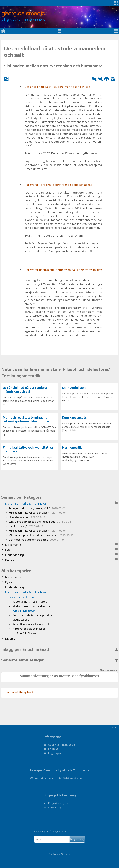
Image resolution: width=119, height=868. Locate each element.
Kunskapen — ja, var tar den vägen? (37, 513)
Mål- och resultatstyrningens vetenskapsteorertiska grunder (26, 419)
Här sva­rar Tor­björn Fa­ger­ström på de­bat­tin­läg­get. (58, 185)
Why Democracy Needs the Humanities (40, 522)
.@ (59, 778)
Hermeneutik (72, 447)
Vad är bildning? (26, 526)
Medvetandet (21, 620)
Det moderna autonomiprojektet (36, 540)
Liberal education (27, 517)
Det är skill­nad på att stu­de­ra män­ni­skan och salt (57, 87)
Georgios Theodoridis (62, 745)
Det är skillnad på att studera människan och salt (25, 390)
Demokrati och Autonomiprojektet (33, 615)
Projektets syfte (58, 803)
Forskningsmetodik (24, 611)
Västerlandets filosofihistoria (30, 602)
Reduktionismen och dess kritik (31, 624)
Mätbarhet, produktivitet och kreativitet (41, 535)
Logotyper (55, 753)
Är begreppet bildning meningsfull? (37, 508)
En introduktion (74, 388)
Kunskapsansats (74, 417)
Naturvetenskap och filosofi (29, 629)
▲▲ (114, 727)
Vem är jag (55, 807)
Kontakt (53, 749)
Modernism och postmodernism (31, 606)
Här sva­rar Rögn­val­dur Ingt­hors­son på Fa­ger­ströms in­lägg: (63, 270)
